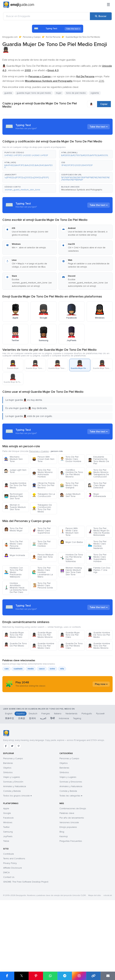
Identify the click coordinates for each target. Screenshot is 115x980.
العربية (43, 779)
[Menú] (108, 5)
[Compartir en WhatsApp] (50, 976)
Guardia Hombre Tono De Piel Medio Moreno (99, 675)
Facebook (8, 879)
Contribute (9, 915)
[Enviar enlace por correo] (108, 976)
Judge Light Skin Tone (15, 471)
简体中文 (10, 779)
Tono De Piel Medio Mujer (13, 529)
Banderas (8, 824)
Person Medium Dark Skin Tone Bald (43, 557)
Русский (100, 774)
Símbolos (8, 833)
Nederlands (71, 774)
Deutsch (33, 774)
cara (6, 698)
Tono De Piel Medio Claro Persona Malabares (13, 545)
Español (21, 774)
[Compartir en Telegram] (65, 976)
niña (62, 698)
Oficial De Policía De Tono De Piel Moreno (43, 485)
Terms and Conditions (14, 919)
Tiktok (6, 902)
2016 (101, 81)
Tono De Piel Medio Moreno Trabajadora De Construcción (98, 473)
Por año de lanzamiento (72, 879)
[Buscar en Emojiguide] (47, 16)
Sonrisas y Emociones (71, 843)
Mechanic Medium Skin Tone (13, 459)
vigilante (95, 93)
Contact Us (9, 938)
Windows (8, 883)
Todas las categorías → (71, 857)
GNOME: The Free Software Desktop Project (26, 943)
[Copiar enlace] (93, 976)
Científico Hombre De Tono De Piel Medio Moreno (71, 473)
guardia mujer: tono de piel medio (34, 93)
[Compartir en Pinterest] (36, 976)
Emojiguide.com (10, 37)
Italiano (58, 774)
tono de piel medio (76, 93)
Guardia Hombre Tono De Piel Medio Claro (43, 675)
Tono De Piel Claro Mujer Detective (97, 485)
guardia (8, 93)
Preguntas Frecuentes (71, 902)
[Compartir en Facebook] (7, 976)
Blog (62, 893)
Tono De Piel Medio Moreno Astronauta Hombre (42, 473)
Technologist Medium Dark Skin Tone (14, 496)
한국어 (32, 779)
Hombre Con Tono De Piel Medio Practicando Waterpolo (14, 572)
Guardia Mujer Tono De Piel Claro (70, 664)
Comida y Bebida (12, 852)
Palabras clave (67, 874)
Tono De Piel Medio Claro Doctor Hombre (71, 459)
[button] (29, 154)
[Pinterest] (19, 807)
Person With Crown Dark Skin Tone (43, 459)
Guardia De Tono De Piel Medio (16, 673)
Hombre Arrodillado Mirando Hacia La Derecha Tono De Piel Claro (16, 588)
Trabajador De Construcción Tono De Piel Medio (42, 508)
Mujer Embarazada (97, 495)
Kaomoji (64, 897)
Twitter (6, 888)
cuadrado (18, 698)
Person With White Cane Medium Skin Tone (69, 532)
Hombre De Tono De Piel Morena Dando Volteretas (71, 558)
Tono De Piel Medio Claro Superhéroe (41, 531)
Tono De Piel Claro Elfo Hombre (41, 544)
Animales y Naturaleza (15, 847)
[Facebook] (6, 807)
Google (7, 874)
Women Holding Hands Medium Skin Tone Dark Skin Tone (71, 571)
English (9, 774)
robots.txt (108, 956)
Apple (6, 869)
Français (46, 774)
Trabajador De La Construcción (43, 495)
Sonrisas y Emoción (13, 843)
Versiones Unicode (69, 883)
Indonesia (64, 779)
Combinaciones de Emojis (73, 869)
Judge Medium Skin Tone (70, 495)
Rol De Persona (53, 37)
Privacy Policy (10, 924)
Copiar (104, 104)
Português (87, 774)
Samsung (8, 893)
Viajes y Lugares (12, 838)
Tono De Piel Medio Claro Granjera (69, 485)
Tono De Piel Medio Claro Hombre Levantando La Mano (42, 572)
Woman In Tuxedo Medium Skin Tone (15, 507)
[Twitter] (12, 807)
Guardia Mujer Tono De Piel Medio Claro (14, 664)
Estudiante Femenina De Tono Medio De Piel (98, 460)
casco (42, 698)
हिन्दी (53, 779)
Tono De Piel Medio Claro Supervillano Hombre (97, 558)
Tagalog (77, 779)
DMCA (6, 933)
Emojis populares (68, 888)
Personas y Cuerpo (32, 37)
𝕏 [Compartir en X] (22, 976)
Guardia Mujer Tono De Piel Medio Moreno (42, 664)
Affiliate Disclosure (13, 929)
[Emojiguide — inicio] (6, 794)
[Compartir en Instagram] (79, 976)
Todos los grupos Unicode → (17, 857)
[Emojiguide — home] (19, 5)
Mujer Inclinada (15, 555)
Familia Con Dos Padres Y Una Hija (99, 570)
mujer (59, 93)
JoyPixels (8, 897)
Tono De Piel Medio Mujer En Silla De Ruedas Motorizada (99, 532)
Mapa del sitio (95, 956)
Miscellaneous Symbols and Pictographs (82, 190)
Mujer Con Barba (71, 542)
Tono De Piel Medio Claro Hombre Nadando (97, 545)
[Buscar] (101, 16)
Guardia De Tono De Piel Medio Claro (71, 675)
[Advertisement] (57, 622)
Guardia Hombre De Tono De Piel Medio (15, 485)
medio (31, 698)
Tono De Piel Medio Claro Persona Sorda (42, 585)
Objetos (7, 829)
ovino (52, 698)
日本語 (22, 779)
